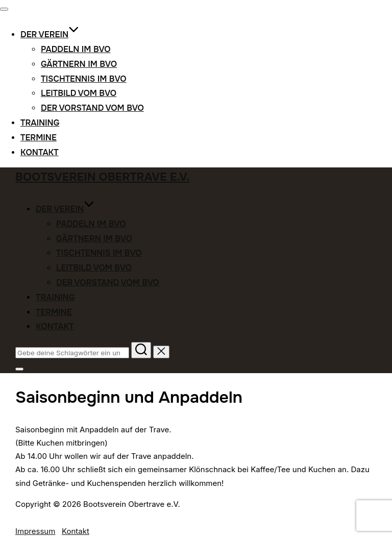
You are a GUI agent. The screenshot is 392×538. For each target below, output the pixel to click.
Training (40, 123)
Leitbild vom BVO (79, 93)
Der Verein (50, 34)
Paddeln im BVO (76, 49)
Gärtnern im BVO (79, 64)
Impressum (35, 531)
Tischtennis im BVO (84, 79)
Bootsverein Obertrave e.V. (103, 177)
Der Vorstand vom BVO (92, 108)
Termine (39, 138)
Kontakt (40, 152)
